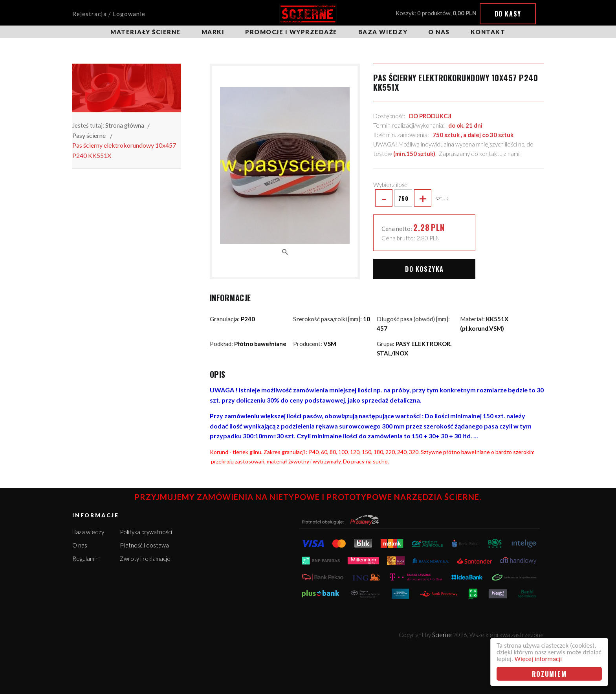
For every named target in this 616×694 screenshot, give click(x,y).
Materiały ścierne (146, 32)
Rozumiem (549, 674)
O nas (439, 32)
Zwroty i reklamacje (145, 558)
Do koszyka (424, 269)
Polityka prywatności (146, 532)
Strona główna (125, 125)
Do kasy (508, 14)
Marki (213, 32)
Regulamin (85, 558)
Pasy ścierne (89, 135)
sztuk (411, 198)
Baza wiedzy (383, 32)
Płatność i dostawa (144, 545)
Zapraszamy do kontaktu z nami (479, 154)
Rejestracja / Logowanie (109, 14)
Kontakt (488, 32)
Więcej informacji (538, 659)
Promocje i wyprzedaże (291, 32)
